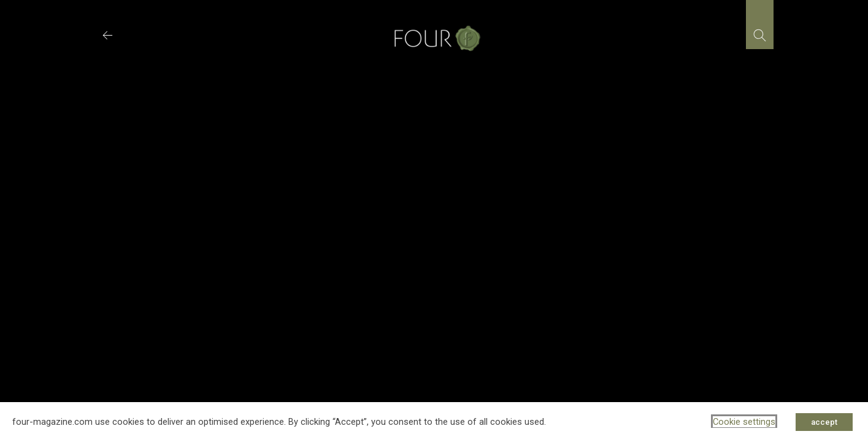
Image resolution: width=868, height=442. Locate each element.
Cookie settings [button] (744, 422)
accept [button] (824, 422)
